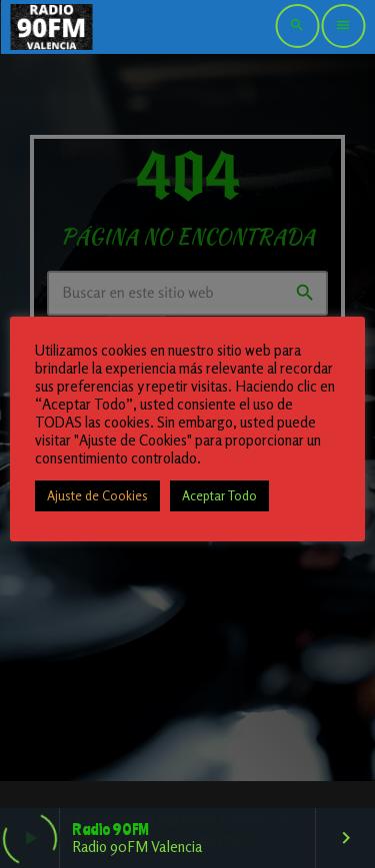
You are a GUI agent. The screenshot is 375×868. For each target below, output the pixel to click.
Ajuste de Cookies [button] (97, 495)
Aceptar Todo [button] (219, 495)
